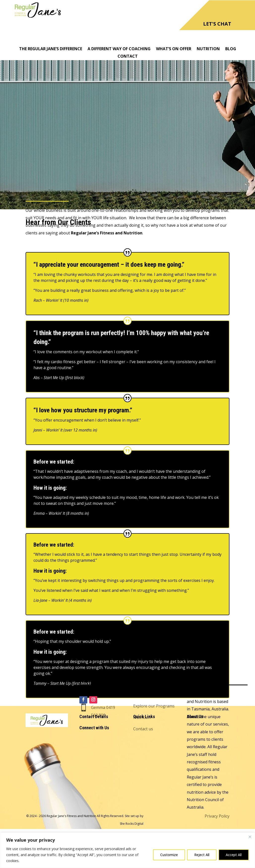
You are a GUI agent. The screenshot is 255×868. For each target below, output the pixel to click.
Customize (169, 855)
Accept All (234, 855)
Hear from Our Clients (154, 675)
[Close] (250, 837)
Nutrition (208, 49)
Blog (231, 49)
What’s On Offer (174, 49)
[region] (127, 850)
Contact (128, 57)
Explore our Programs (154, 706)
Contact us (143, 729)
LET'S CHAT (217, 24)
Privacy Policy (217, 816)
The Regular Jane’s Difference (51, 49)
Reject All (202, 855)
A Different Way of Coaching (119, 49)
